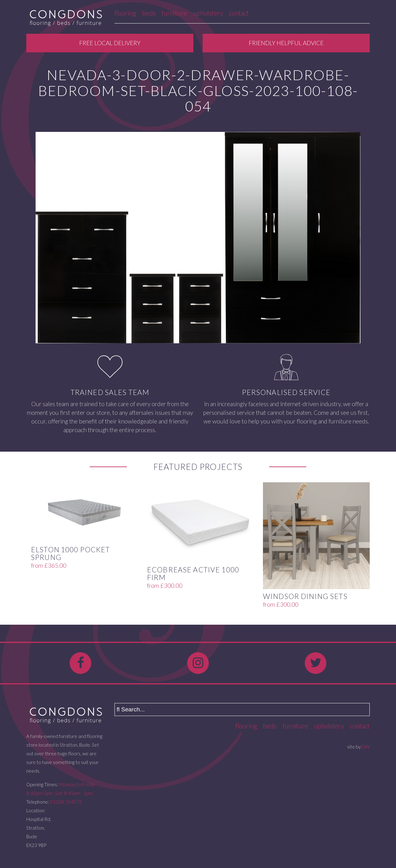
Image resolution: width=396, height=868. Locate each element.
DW (366, 747)
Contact (239, 13)
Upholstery (208, 13)
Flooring (125, 13)
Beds (149, 13)
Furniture (174, 13)
